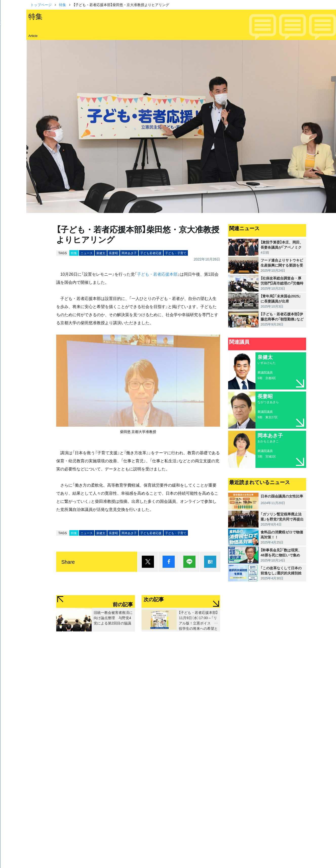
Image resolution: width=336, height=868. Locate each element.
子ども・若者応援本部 (157, 274)
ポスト (148, 562)
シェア (169, 562)
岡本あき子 (129, 253)
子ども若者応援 (151, 253)
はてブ (210, 562)
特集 (63, 5)
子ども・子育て (176, 253)
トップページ (41, 5)
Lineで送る (189, 562)
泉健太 (101, 253)
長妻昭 (113, 253)
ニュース (87, 253)
